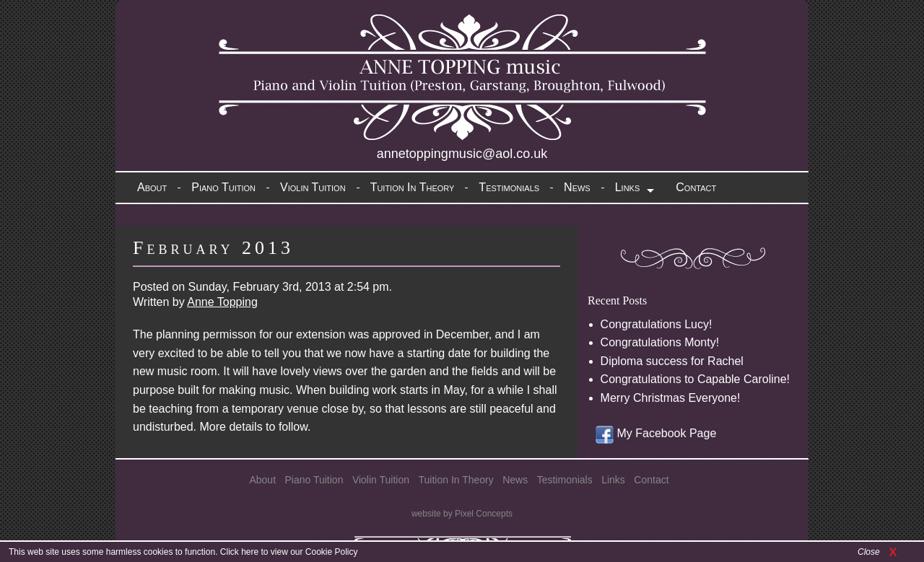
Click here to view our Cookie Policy (289, 552)
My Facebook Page (656, 433)
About (152, 187)
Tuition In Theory (413, 187)
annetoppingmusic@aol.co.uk (462, 154)
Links (628, 187)
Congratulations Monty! (660, 342)
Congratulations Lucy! (657, 324)
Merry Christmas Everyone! (671, 398)
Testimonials (509, 187)
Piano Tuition (223, 187)
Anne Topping (222, 302)
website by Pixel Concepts (462, 514)
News (577, 187)
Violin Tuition (313, 187)
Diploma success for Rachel (672, 361)
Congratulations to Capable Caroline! (695, 379)
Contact (696, 187)
